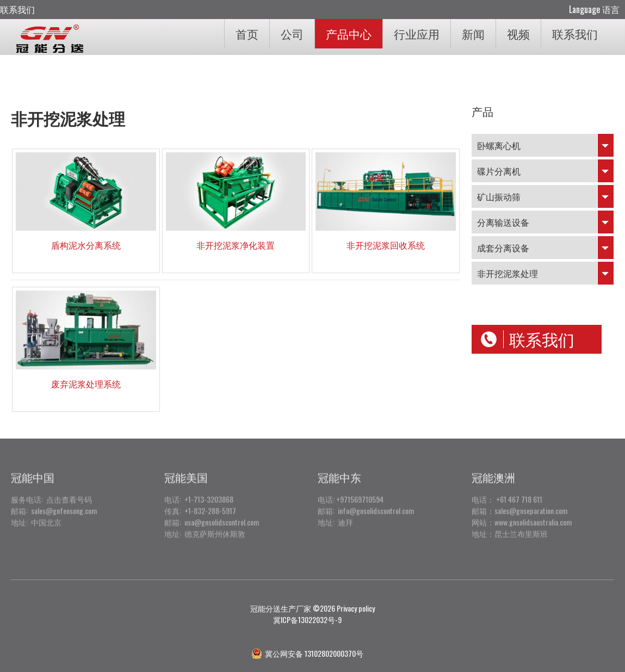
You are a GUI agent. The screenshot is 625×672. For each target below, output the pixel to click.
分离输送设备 (503, 222)
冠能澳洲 (493, 468)
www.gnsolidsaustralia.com (533, 513)
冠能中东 (339, 468)
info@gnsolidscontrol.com (376, 501)
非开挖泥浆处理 (508, 273)
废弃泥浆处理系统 (86, 384)
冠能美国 (186, 468)
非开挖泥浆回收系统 (386, 245)
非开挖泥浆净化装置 (236, 245)
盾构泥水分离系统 (86, 245)
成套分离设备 (503, 248)
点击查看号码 (67, 490)
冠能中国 (33, 468)
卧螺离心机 (499, 145)
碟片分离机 (499, 171)
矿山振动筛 (499, 196)
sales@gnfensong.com (64, 501)
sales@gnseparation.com (531, 501)
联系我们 (17, 9)
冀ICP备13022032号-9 (307, 619)
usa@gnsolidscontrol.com (222, 513)
